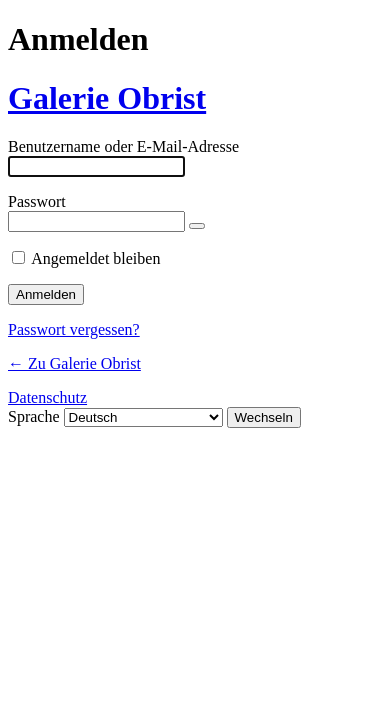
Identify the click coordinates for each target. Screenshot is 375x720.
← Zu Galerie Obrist (74, 363)
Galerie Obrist (107, 98)
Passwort (37, 201)
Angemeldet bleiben (95, 258)
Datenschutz (47, 397)
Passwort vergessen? (74, 329)
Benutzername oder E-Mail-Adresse (123, 146)
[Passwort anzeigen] (197, 226)
